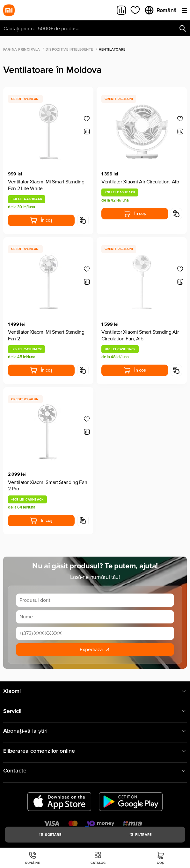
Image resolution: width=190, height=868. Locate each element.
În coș (41, 220)
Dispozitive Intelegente (69, 50)
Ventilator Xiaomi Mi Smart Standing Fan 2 (46, 335)
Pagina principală (22, 50)
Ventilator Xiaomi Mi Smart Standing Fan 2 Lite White (46, 185)
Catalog (98, 858)
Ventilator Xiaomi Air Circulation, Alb (140, 182)
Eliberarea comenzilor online (95, 751)
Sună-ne (33, 858)
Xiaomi (95, 691)
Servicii (95, 711)
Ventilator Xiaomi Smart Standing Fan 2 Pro (47, 486)
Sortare (50, 835)
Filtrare (140, 835)
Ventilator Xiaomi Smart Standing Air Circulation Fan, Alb (140, 335)
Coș (161, 858)
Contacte (95, 771)
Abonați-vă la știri (95, 731)
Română (160, 10)
